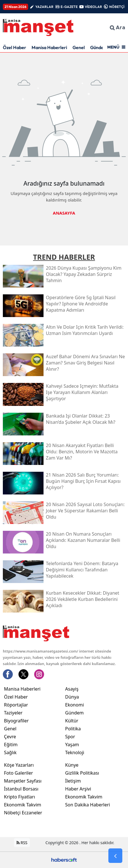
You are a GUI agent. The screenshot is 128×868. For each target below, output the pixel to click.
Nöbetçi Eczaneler (23, 813)
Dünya (72, 697)
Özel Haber (15, 47)
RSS (22, 843)
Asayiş (72, 689)
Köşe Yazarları (19, 765)
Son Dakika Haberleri (88, 805)
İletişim (73, 781)
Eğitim (11, 745)
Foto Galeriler (18, 773)
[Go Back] (115, 856)
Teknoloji (75, 752)
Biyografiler (16, 721)
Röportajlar (16, 705)
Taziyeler (13, 713)
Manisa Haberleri (49, 47)
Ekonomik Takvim (23, 805)
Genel (79, 47)
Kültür (72, 721)
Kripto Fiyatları (19, 797)
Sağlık (10, 752)
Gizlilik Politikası (82, 773)
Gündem (99, 47)
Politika (73, 729)
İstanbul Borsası (21, 789)
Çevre (10, 737)
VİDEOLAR (93, 7)
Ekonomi (75, 705)
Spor (70, 737)
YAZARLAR (44, 7)
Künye (72, 765)
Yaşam (72, 745)
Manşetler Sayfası (23, 781)
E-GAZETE (69, 7)
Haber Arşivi (78, 789)
